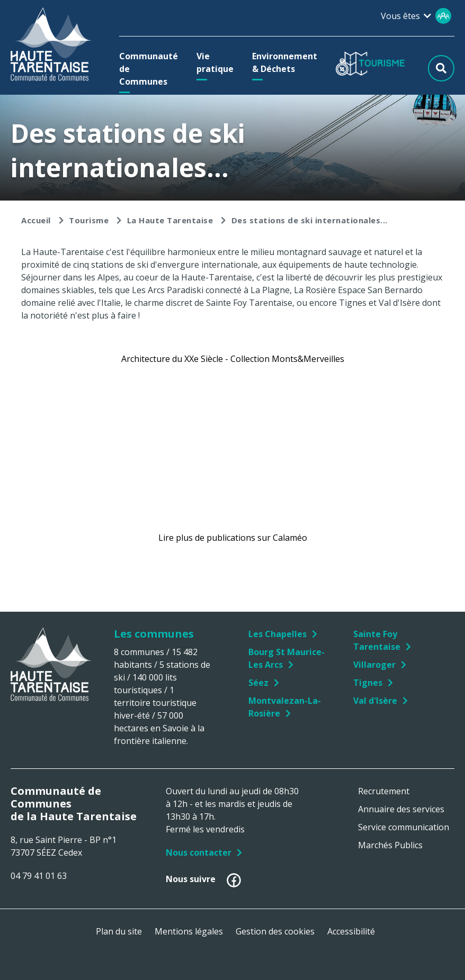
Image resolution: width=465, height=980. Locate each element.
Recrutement (384, 791)
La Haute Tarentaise (170, 220)
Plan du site (119, 931)
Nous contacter (199, 852)
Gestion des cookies (275, 931)
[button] (149, 69)
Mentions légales (189, 931)
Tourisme (89, 220)
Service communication (404, 827)
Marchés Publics (390, 845)
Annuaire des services (401, 809)
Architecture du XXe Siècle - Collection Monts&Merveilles (233, 359)
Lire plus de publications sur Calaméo (233, 538)
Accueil (36, 220)
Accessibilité (351, 931)
